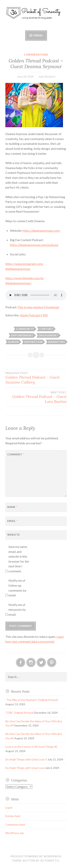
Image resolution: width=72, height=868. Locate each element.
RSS (45, 315)
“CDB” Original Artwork (19, 713)
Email (12, 521)
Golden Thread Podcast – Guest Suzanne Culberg (36, 378)
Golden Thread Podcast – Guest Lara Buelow (36, 397)
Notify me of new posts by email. (17, 610)
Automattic (50, 861)
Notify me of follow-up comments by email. (17, 588)
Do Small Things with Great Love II (26, 759)
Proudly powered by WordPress (36, 856)
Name (12, 507)
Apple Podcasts (30, 315)
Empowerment (22, 335)
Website (14, 535)
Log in (9, 808)
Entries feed (13, 816)
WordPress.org (14, 833)
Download (52, 307)
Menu (38, 35)
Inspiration (33, 342)
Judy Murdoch (47, 77)
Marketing (57, 342)
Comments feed (15, 825)
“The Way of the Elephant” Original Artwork (32, 700)
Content (46, 329)
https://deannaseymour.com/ (41, 230)
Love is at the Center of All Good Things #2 (31, 747)
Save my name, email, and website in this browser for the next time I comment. (19, 559)
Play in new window (30, 307)
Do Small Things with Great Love (25, 768)
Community (25, 329)
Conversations (36, 55)
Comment (16, 454)
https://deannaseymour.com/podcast (34, 245)
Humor (13, 342)
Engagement (48, 335)
